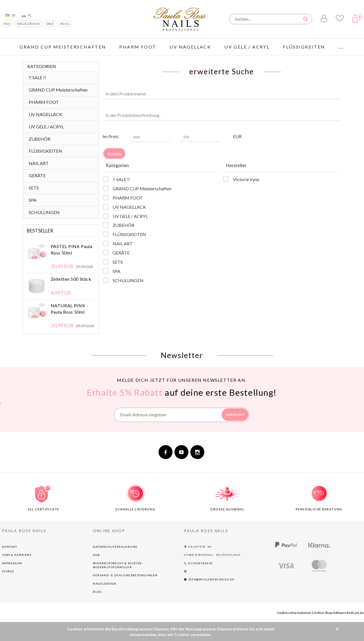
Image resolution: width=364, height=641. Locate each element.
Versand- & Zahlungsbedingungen (125, 575)
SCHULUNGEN (44, 212)
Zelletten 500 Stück (71, 279)
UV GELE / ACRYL (247, 47)
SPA (33, 200)
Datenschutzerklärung (115, 547)
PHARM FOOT (138, 47)
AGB (96, 555)
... (341, 47)
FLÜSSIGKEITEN (304, 47)
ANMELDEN (235, 415)
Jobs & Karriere (17, 555)
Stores (8, 571)
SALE (50, 24)
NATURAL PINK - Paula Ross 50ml (70, 309)
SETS (34, 188)
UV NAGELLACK (190, 47)
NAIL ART (39, 163)
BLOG (65, 24)
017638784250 (198, 563)
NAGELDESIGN (29, 24)
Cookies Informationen (294, 613)
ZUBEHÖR (40, 139)
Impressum (12, 563)
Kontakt (10, 547)
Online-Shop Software (330, 613)
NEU (7, 24)
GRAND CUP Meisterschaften (63, 47)
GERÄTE (37, 175)
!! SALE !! (37, 77)
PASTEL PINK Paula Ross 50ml (72, 249)
